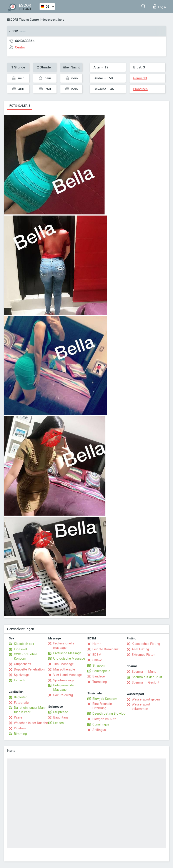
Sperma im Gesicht (146, 682)
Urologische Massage (69, 659)
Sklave (97, 660)
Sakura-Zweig (63, 695)
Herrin (97, 644)
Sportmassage (64, 680)
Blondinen (140, 89)
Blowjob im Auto (104, 719)
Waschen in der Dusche (31, 723)
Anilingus (99, 730)
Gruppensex (22, 664)
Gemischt (140, 78)
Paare (18, 717)
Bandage (99, 676)
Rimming (20, 734)
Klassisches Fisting (146, 644)
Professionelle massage (64, 646)
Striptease (61, 712)
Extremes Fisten (143, 655)
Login (160, 6)
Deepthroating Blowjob (109, 714)
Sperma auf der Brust (147, 677)
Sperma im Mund (144, 672)
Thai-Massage (63, 664)
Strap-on (98, 666)
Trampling (100, 682)
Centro (34, 20)
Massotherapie (64, 669)
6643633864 (25, 41)
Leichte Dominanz (105, 649)
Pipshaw (20, 728)
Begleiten (21, 697)
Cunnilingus (101, 724)
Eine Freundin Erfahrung (102, 706)
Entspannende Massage (63, 687)
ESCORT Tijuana (18, 20)
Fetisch (19, 680)
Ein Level (20, 649)
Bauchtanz (61, 717)
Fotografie (21, 703)
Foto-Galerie (20, 106)
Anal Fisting (140, 649)
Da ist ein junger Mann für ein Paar (30, 710)
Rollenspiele (101, 671)
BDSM (97, 655)
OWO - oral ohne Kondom (26, 656)
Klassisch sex (24, 644)
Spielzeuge (22, 675)
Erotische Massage (67, 653)
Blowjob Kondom (105, 699)
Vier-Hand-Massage (67, 675)
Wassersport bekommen (141, 707)
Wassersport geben (146, 699)
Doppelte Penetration (29, 669)
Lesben (58, 723)
